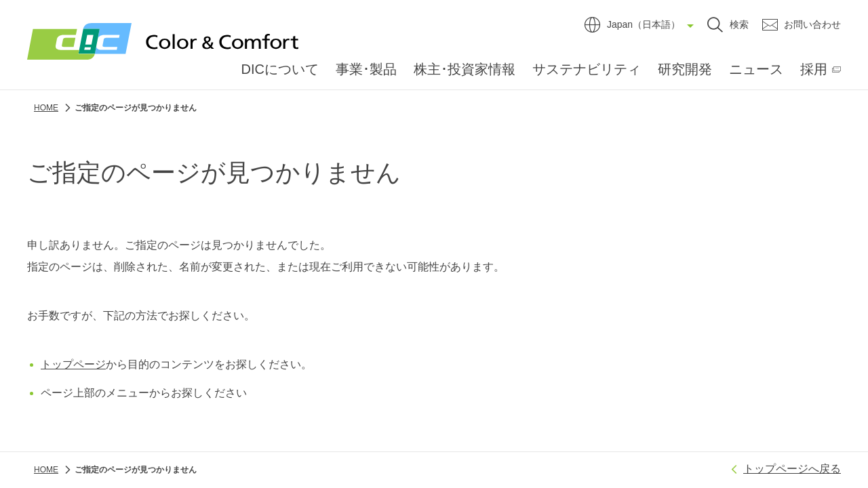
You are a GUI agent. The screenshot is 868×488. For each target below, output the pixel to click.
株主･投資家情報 (465, 69)
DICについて (280, 69)
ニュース (756, 69)
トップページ (73, 364)
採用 (814, 69)
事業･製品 (366, 69)
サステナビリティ (587, 69)
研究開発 (685, 69)
